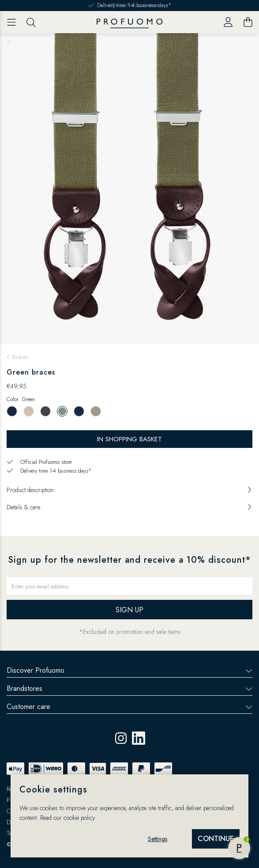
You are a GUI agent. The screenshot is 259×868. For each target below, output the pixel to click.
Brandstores (129, 688)
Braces (21, 357)
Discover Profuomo (129, 670)
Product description (129, 490)
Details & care (129, 507)
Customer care (129, 707)
